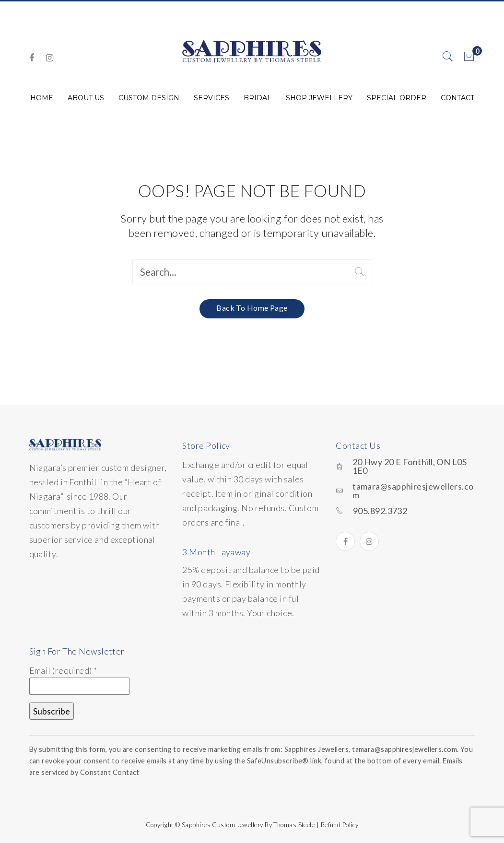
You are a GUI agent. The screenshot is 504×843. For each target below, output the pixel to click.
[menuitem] (42, 98)
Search (360, 272)
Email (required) (63, 670)
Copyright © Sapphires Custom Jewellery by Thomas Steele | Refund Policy (252, 824)
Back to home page (252, 307)
